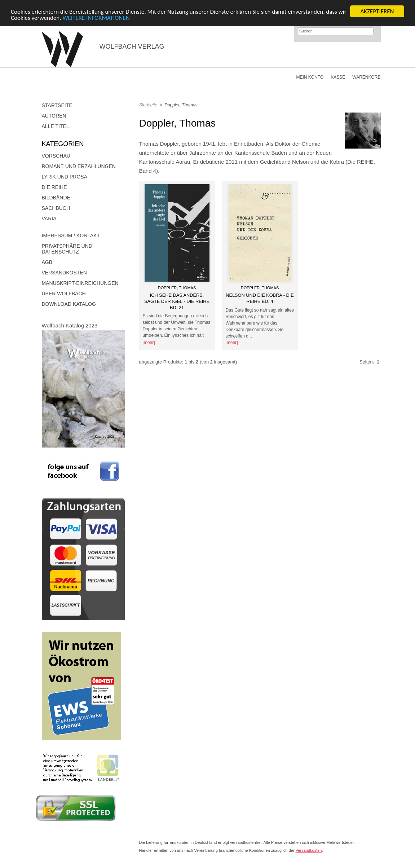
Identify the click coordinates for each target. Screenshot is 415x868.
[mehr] (149, 343)
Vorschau (56, 156)
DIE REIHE (54, 187)
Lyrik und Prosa (65, 177)
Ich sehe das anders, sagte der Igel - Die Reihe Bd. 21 (177, 301)
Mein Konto (310, 77)
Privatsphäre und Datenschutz (67, 249)
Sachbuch (56, 208)
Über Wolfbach (64, 294)
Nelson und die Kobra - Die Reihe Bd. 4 (260, 298)
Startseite (57, 105)
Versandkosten (64, 273)
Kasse (338, 77)
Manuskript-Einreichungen (80, 283)
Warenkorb (366, 77)
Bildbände (56, 198)
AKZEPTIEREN (377, 11)
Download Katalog (69, 304)
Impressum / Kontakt (71, 235)
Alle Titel (56, 126)
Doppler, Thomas (181, 105)
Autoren (54, 116)
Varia (49, 219)
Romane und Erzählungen (79, 166)
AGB (47, 262)
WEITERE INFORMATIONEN (96, 17)
